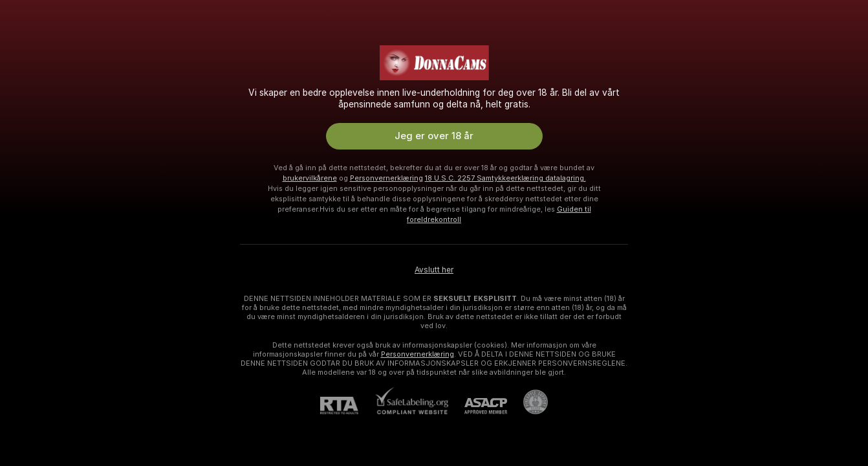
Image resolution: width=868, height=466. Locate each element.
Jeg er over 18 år (434, 136)
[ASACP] (478, 406)
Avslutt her (434, 270)
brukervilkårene (310, 178)
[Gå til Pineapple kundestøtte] (527, 402)
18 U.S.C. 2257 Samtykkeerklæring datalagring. (505, 178)
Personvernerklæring (386, 178)
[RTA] (347, 405)
